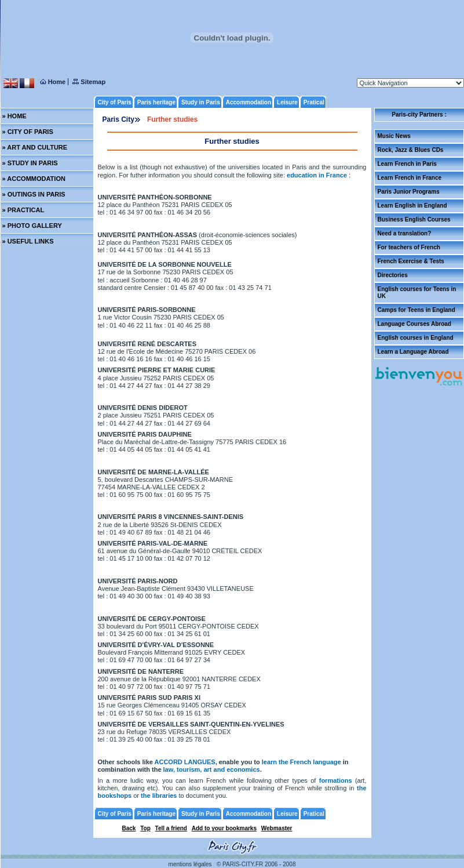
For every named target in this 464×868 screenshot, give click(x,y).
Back (129, 828)
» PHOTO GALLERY (32, 226)
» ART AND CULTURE (35, 147)
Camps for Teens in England (416, 310)
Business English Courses (414, 219)
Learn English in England (412, 206)
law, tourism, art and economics (212, 769)
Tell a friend (171, 828)
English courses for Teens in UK (417, 293)
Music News (394, 136)
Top (145, 828)
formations (336, 780)
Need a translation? (405, 233)
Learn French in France (410, 178)
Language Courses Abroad (414, 324)
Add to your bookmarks (224, 828)
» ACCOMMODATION (34, 179)
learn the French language (302, 762)
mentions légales (190, 864)
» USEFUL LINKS (28, 241)
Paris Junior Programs (409, 192)
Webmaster (277, 828)
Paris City (118, 119)
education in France (318, 175)
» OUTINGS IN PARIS (34, 194)
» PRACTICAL (23, 210)
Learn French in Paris (407, 164)
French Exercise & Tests (411, 261)
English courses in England (416, 338)
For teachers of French (409, 247)
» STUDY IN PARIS (30, 163)
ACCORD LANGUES (185, 762)
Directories (393, 275)
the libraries (160, 796)
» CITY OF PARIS (28, 132)
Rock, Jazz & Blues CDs (411, 150)
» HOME (14, 116)
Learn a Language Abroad (413, 352)
